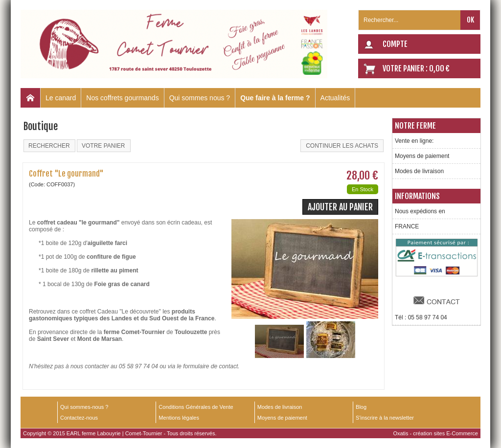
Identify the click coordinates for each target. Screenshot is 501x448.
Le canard (61, 98)
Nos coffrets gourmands (122, 98)
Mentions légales (179, 418)
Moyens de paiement (422, 156)
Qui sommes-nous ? (84, 407)
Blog (361, 407)
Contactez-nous (79, 418)
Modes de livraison (419, 171)
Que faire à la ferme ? (275, 98)
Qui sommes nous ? (200, 98)
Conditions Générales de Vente (196, 407)
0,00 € (439, 68)
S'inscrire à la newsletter (385, 418)
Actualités (335, 98)
